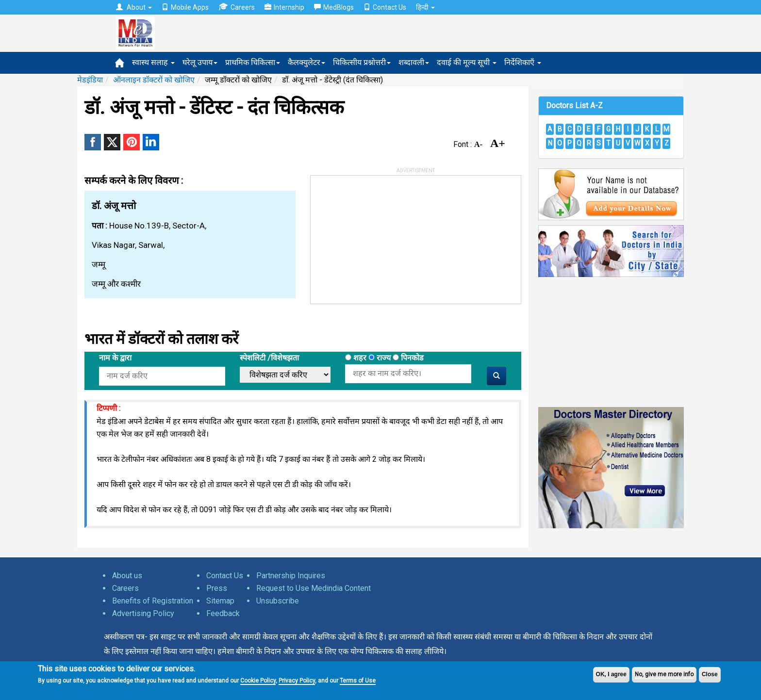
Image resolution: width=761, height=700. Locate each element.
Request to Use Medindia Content (314, 588)
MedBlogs (334, 7)
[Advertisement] (383, 236)
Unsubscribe (278, 601)
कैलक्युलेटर (306, 62)
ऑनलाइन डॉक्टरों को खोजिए (154, 80)
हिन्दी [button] (425, 7)
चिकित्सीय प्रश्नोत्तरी (362, 62)
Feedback (223, 613)
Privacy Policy (297, 681)
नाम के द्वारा (115, 358)
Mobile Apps (185, 7)
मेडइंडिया (90, 80)
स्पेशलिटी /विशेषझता (269, 358)
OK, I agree (611, 674)
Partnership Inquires (291, 576)
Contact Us (385, 7)
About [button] (134, 7)
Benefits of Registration (153, 601)
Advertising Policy (143, 613)
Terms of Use (358, 681)
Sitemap (220, 601)
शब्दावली (414, 62)
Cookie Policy (258, 681)
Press (217, 588)
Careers (237, 7)
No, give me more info (664, 674)
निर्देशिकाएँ (523, 62)
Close (710, 674)
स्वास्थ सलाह (153, 62)
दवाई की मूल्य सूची (467, 62)
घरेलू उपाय (200, 62)
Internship (284, 7)
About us (127, 576)
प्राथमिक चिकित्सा (253, 62)
